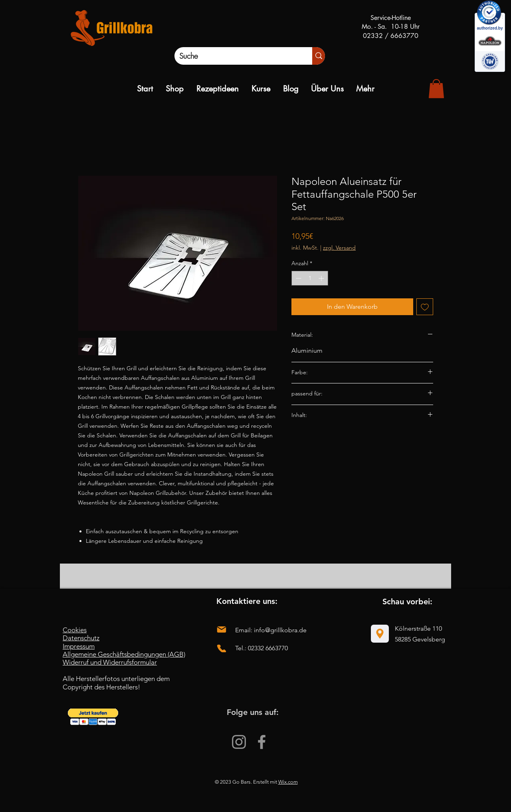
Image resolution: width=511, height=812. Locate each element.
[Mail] (222, 630)
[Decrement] (298, 278)
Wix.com (288, 782)
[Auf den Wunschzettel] (425, 307)
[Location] (380, 634)
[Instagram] (239, 742)
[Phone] (222, 648)
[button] (93, 717)
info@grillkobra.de (280, 630)
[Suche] (235, 56)
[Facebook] (262, 742)
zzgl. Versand (339, 248)
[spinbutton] (310, 278)
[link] (436, 89)
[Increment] (322, 278)
